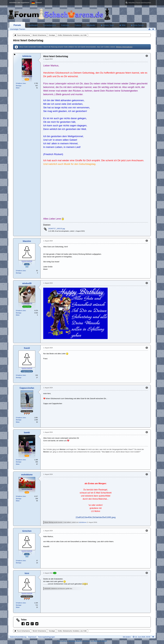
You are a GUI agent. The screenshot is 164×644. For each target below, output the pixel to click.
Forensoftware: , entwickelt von (82, 641)
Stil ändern (127, 637)
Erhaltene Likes (21, 83)
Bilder (18, 88)
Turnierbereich (49, 25)
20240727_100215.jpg (57, 229)
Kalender (65, 25)
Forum (17, 25)
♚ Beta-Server (137, 25)
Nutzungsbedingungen (46, 637)
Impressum (32, 637)
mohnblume (83, 522)
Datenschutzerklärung (18, 637)
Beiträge (19, 86)
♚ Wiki (122, 25)
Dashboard (33, 25)
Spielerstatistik (27, 76)
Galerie (78, 25)
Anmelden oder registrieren (19, 3)
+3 (55, 573)
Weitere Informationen (124, 47)
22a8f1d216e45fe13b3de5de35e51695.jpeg (96, 517)
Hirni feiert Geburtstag (28, 40)
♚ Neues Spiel (107, 25)
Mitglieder (91, 25)
